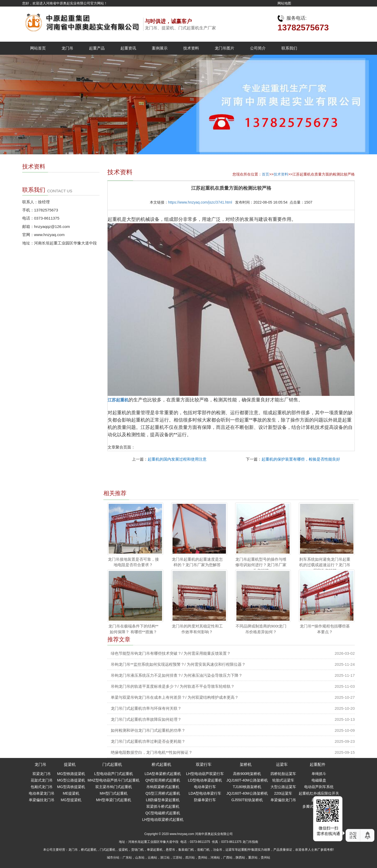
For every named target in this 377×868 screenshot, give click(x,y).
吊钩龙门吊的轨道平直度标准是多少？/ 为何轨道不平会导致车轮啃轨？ (173, 686)
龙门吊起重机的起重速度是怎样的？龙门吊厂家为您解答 (197, 562)
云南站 (152, 858)
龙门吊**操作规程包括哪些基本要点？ (325, 629)
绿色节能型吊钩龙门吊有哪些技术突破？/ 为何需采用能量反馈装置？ (171, 653)
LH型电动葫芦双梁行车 (205, 774)
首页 (265, 174)
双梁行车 (204, 764)
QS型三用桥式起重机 (163, 793)
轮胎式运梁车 (283, 780)
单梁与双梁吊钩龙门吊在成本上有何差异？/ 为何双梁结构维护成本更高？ (175, 697)
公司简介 (258, 48)
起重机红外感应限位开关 (319, 793)
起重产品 (97, 48)
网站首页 (38, 48)
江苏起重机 (118, 400)
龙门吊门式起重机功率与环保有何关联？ (146, 708)
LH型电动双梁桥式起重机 (163, 820)
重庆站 (253, 858)
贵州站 (203, 858)
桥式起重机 (161, 764)
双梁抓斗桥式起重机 (163, 806)
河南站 (215, 858)
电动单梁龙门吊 (42, 793)
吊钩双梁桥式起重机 (163, 787)
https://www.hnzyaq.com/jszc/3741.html (200, 202)
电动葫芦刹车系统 (319, 787)
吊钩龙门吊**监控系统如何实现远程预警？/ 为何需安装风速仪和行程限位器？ (178, 664)
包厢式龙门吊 (42, 787)
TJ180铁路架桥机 (247, 787)
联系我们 (289, 48)
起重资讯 (128, 48)
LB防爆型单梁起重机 (163, 800)
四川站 (190, 858)
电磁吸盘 (319, 780)
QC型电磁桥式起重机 (163, 813)
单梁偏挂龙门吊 (42, 800)
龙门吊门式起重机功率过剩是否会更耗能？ (148, 741)
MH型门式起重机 (114, 793)
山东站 (140, 858)
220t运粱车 (283, 793)
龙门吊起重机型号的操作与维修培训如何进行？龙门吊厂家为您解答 (261, 565)
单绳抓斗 (319, 774)
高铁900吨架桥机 (247, 774)
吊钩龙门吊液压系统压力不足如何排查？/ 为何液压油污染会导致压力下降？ (177, 675)
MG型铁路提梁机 (71, 774)
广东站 (127, 858)
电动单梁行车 (205, 787)
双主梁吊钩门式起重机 (114, 787)
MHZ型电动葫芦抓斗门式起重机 (114, 780)
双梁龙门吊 (42, 774)
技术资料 (191, 48)
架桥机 (246, 764)
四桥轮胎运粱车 (283, 774)
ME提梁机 (71, 793)
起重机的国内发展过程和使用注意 (177, 459)
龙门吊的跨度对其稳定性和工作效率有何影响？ (197, 629)
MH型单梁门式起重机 (114, 800)
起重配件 (318, 764)
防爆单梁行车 (205, 800)
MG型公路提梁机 (71, 780)
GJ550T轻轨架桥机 (247, 800)
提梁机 (70, 764)
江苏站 (178, 858)
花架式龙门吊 (42, 780)
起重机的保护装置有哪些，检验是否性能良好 (301, 459)
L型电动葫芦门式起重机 (114, 774)
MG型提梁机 (71, 800)
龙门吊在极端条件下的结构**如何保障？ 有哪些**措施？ (134, 629)
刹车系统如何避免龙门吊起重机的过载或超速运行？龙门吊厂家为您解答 (325, 565)
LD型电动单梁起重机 (205, 780)
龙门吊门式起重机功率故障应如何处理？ (146, 719)
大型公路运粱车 (283, 787)
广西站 (228, 858)
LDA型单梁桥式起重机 (163, 774)
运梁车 (282, 764)
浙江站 (165, 858)
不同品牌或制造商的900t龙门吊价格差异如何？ (261, 629)
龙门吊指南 (250, 842)
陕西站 (240, 858)
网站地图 (284, 3)
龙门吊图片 (224, 48)
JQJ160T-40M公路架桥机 (247, 780)
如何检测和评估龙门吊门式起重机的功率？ (148, 730)
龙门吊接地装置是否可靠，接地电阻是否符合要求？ (133, 562)
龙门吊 (67, 48)
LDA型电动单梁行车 (205, 793)
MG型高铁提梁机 (71, 787)
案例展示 (160, 48)
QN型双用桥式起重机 (163, 780)
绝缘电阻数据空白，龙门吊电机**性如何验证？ (152, 752)
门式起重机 (112, 764)
